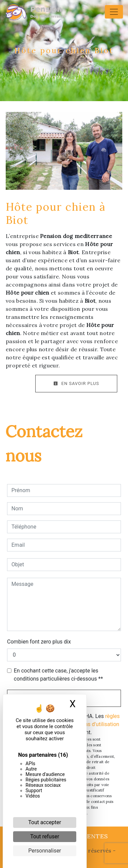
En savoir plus (76, 383)
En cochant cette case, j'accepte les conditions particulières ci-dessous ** (58, 675)
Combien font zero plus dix (39, 642)
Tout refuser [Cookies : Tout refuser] (45, 836)
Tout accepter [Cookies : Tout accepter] (45, 822)
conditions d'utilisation (92, 724)
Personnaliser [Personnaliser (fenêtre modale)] (45, 851)
